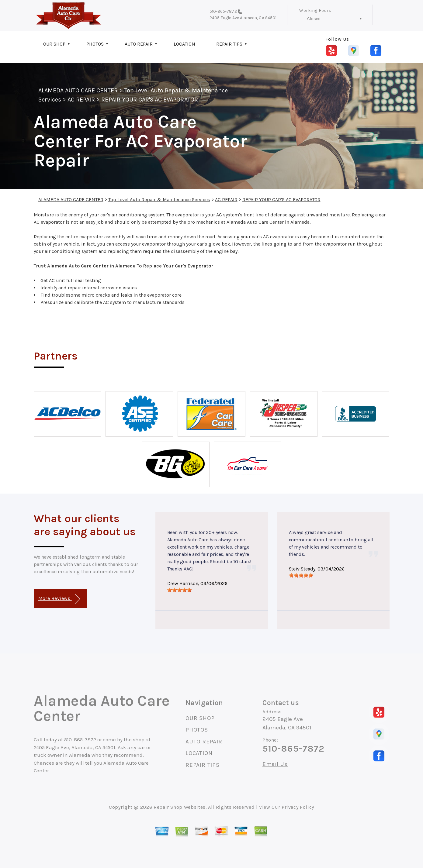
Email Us (275, 764)
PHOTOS (95, 44)
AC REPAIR (81, 100)
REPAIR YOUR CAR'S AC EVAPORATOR (149, 100)
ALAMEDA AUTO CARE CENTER (78, 90)
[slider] (179, 590)
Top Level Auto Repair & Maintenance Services (159, 200)
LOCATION (184, 44)
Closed (314, 19)
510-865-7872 (223, 11)
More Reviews (59, 599)
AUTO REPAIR (139, 44)
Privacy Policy (298, 807)
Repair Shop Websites (180, 807)
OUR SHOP (54, 44)
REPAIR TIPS (229, 44)
